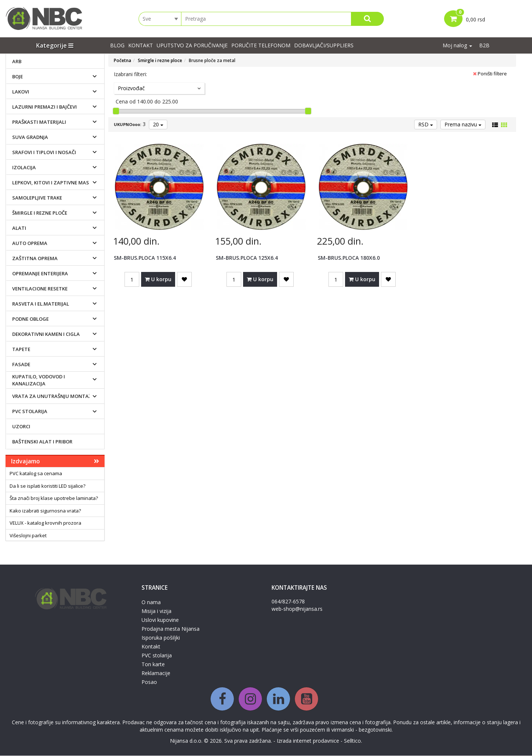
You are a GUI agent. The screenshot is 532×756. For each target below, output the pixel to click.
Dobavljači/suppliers (324, 46)
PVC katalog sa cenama (36, 474)
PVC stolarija (30, 411)
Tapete (21, 349)
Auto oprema (30, 243)
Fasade (21, 364)
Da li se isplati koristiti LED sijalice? (47, 486)
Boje (18, 76)
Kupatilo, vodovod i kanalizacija (39, 380)
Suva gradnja (30, 137)
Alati (19, 228)
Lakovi (21, 92)
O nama (151, 602)
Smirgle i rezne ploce (160, 61)
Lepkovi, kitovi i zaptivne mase (52, 183)
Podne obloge (30, 319)
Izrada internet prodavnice (308, 741)
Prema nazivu (463, 125)
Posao (149, 682)
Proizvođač (159, 88)
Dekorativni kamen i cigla (46, 334)
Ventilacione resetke (40, 289)
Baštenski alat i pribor (42, 442)
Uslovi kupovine (160, 620)
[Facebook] (222, 699)
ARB (17, 61)
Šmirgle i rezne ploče (40, 213)
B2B (484, 46)
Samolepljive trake (37, 198)
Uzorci (21, 426)
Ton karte (153, 665)
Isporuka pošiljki (161, 638)
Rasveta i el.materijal (41, 304)
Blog (117, 46)
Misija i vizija (156, 611)
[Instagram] (250, 699)
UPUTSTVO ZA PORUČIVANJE (192, 46)
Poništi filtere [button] (490, 74)
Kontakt (141, 46)
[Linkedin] (278, 699)
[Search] (367, 19)
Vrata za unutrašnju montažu (54, 396)
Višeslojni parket (28, 536)
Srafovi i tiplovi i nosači (44, 152)
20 (158, 125)
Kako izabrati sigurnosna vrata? (45, 511)
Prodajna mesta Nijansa (170, 629)
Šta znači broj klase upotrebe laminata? (54, 498)
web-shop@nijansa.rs (297, 609)
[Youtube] (306, 699)
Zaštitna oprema (35, 258)
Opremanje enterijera (40, 273)
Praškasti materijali (39, 122)
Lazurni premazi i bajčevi (45, 107)
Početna (122, 61)
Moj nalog (457, 46)
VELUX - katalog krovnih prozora (45, 523)
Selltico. (353, 741)
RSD (426, 125)
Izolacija (24, 167)
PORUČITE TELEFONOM (261, 46)
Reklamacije (156, 673)
